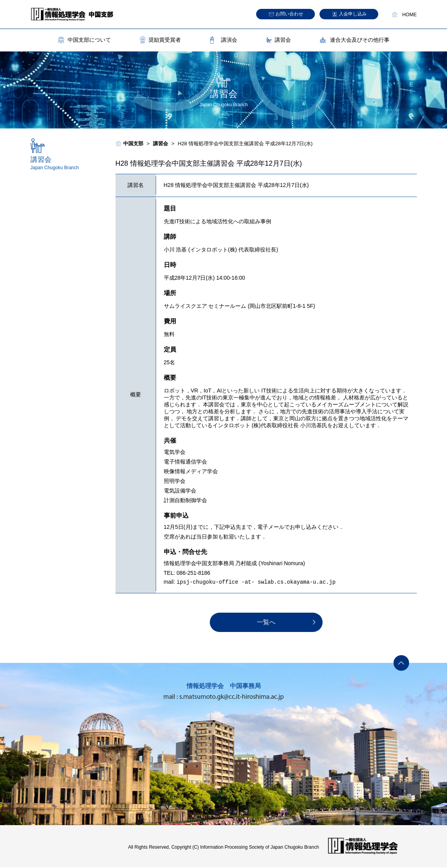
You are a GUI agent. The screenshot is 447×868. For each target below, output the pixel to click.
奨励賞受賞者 (165, 40)
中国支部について (89, 40)
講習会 (283, 40)
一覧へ (266, 623)
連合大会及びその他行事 (360, 40)
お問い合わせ (289, 14)
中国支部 (133, 144)
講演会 (229, 40)
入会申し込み (353, 14)
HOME (410, 15)
